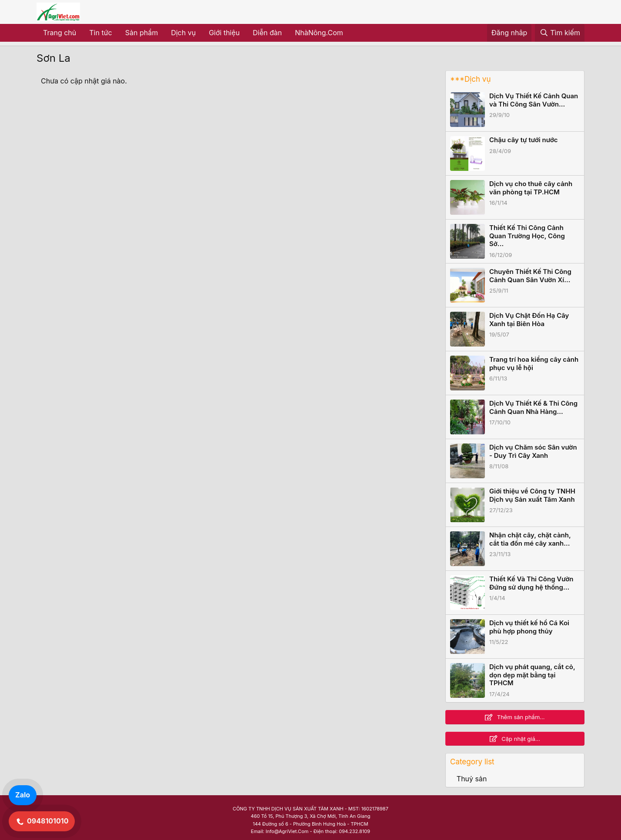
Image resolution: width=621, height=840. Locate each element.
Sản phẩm (142, 33)
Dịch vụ (183, 33)
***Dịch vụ (470, 79)
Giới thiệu (224, 33)
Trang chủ (60, 33)
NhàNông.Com (319, 33)
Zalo (23, 795)
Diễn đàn (267, 33)
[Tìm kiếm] (560, 33)
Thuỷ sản (472, 779)
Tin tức (100, 33)
